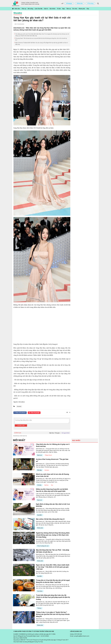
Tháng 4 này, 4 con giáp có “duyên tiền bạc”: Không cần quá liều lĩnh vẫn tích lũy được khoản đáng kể (53, 614)
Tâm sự (69, 9)
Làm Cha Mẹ (39, 9)
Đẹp (64, 9)
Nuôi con (40, 455)
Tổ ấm (59, 9)
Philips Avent (48, 455)
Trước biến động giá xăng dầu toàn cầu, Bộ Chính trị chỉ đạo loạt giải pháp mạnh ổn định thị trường (53, 597)
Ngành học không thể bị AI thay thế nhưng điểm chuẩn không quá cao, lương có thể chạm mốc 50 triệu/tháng (53, 535)
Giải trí (46, 9)
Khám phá (82, 9)
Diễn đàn (17, 9)
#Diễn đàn (80, 3)
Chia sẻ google (35, 413)
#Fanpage (69, 3)
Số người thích (66, 433)
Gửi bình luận (21, 425)
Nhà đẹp (40, 470)
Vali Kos (46, 485)
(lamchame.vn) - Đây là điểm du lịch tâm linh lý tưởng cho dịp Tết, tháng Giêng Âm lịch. (52, 572)
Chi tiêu (39, 485)
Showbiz (18, 13)
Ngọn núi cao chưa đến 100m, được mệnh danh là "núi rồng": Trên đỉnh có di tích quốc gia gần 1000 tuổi (53, 567)
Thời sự (24, 9)
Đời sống (30, 9)
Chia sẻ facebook (21, 413)
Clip (88, 9)
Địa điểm (40, 515)
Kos (52, 485)
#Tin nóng (90, 3)
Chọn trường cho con (43, 546)
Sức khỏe (52, 9)
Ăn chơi (75, 9)
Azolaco (47, 470)
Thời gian (57, 433)
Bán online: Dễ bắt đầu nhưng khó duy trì (50, 519)
